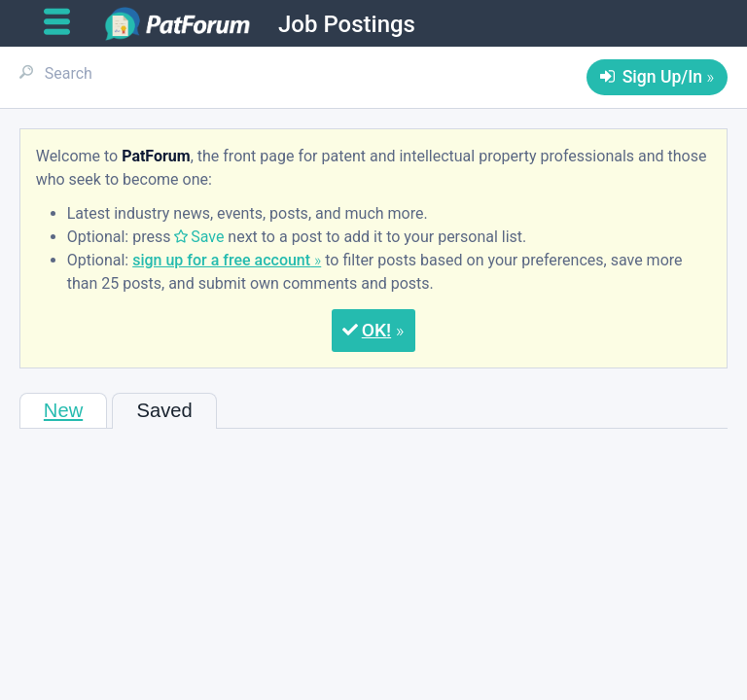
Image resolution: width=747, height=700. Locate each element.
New (63, 410)
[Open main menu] (65, 22)
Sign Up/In (662, 77)
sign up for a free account (221, 260)
